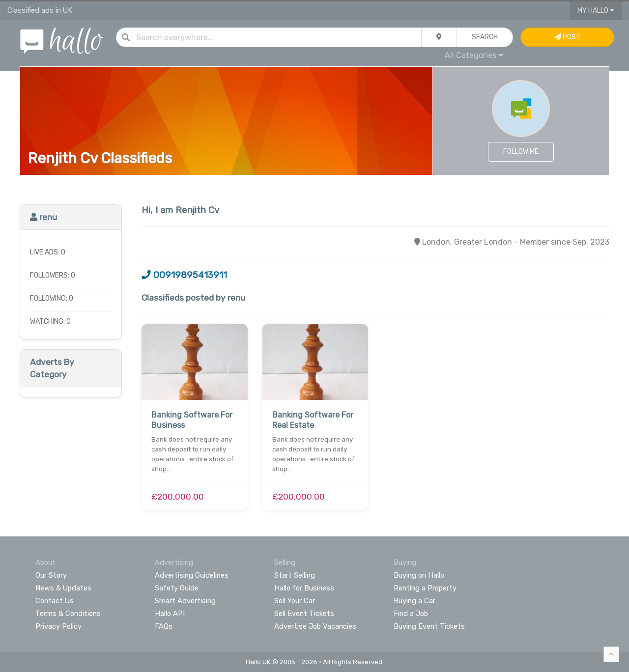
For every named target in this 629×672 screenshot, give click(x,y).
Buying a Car (415, 601)
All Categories (474, 55)
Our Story (51, 575)
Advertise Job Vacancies (315, 626)
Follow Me (521, 152)
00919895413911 (184, 275)
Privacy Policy (58, 626)
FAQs (164, 626)
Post (567, 37)
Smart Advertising (185, 601)
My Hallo (596, 11)
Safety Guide (177, 588)
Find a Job (411, 614)
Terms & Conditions (68, 614)
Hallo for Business (304, 588)
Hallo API (170, 614)
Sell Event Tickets (304, 614)
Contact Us (55, 601)
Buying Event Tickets (429, 626)
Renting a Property (425, 588)
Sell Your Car (295, 601)
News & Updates (63, 588)
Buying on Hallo (419, 575)
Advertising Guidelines (192, 575)
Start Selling (295, 575)
